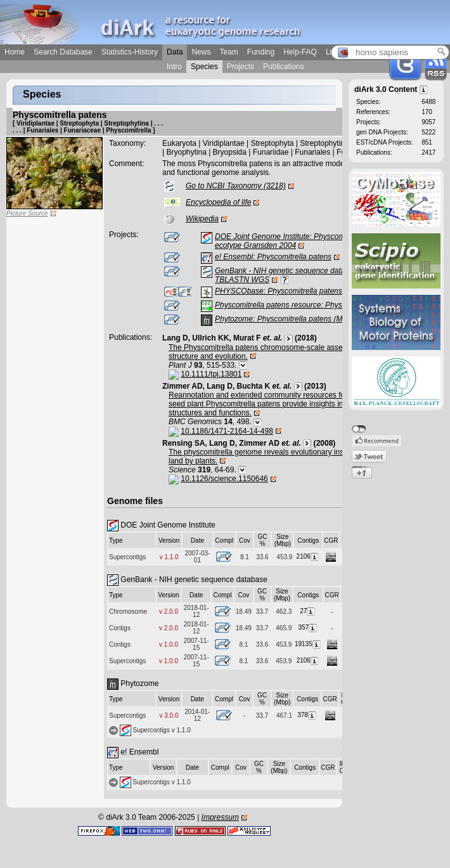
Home (15, 52)
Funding (261, 52)
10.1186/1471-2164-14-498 (227, 431)
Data (175, 52)
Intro (174, 67)
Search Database (63, 52)
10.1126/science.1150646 (224, 479)
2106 (308, 556)
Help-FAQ (300, 52)
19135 (308, 644)
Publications (284, 67)
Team (228, 52)
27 (308, 611)
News (201, 52)
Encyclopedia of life (218, 202)
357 (308, 627)
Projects (241, 67)
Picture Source (27, 213)
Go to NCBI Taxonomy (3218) (236, 186)
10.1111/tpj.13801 (211, 374)
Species (204, 67)
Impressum (220, 817)
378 (307, 715)
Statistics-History (130, 52)
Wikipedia (202, 219)
